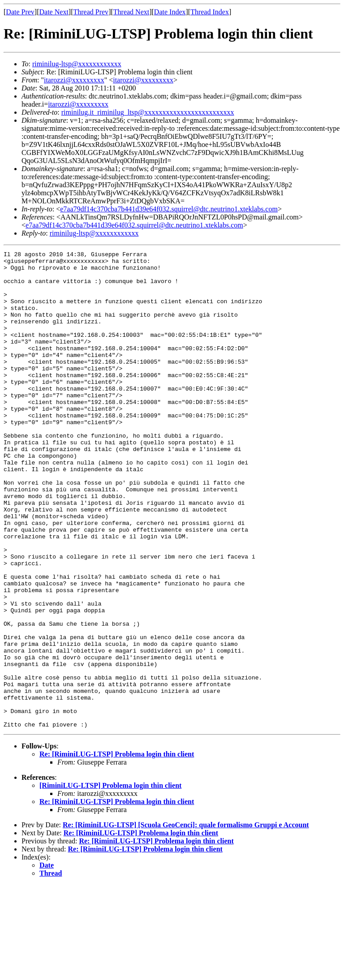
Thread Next (131, 12)
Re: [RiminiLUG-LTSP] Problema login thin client (117, 849)
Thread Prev (91, 12)
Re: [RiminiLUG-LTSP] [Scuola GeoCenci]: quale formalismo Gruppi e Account (186, 920)
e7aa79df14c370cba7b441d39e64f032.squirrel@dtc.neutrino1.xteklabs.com (169, 209)
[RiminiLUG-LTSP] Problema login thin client (110, 881)
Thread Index (210, 12)
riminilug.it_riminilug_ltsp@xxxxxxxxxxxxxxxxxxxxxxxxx (148, 112)
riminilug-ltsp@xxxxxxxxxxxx (77, 64)
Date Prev (20, 12)
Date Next (54, 12)
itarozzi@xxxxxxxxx (74, 80)
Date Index (170, 12)
